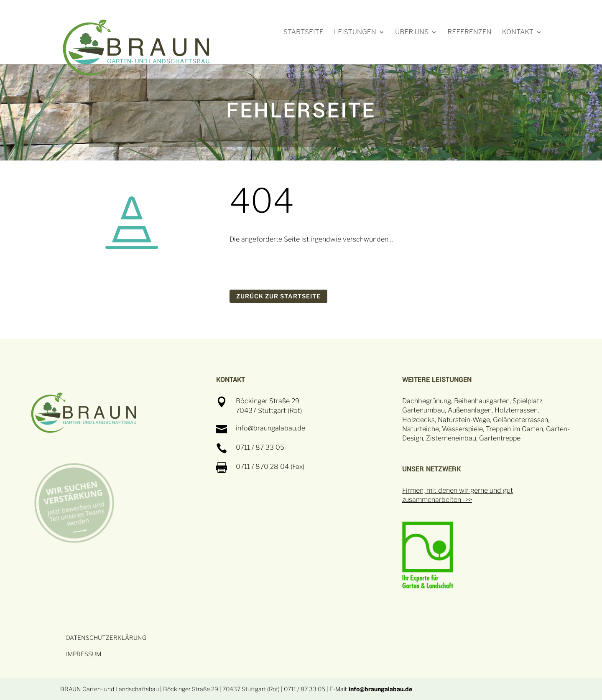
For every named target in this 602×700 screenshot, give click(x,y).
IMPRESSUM (84, 654)
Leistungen (355, 33)
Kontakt (518, 33)
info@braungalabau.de (380, 689)
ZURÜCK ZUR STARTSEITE (278, 296)
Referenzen (469, 33)
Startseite (304, 33)
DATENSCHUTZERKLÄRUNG (106, 638)
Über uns (412, 33)
